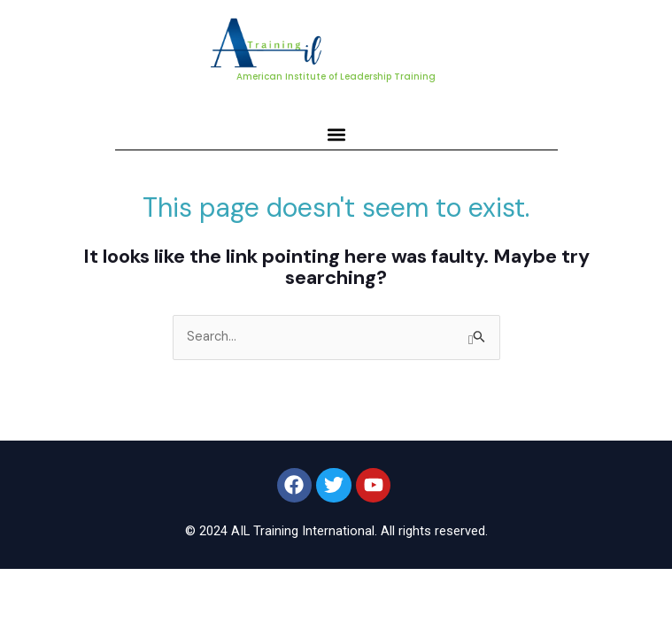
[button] (336, 134)
